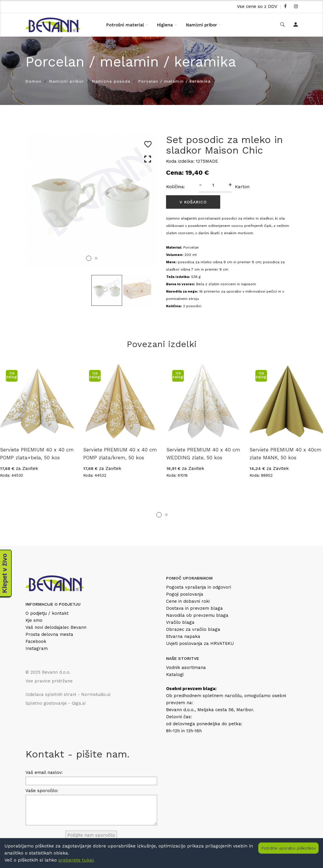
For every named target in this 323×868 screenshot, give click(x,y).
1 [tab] (89, 258)
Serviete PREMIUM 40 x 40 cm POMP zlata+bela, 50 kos (37, 454)
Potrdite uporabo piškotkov (288, 848)
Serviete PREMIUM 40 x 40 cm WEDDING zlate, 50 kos (203, 454)
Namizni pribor (201, 25)
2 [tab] (96, 258)
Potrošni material (125, 25)
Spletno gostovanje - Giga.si (55, 703)
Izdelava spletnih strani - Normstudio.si (68, 694)
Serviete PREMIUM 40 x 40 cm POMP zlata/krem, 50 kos (120, 454)
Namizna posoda (111, 81)
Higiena (165, 25)
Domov (33, 81)
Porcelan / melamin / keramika (174, 81)
